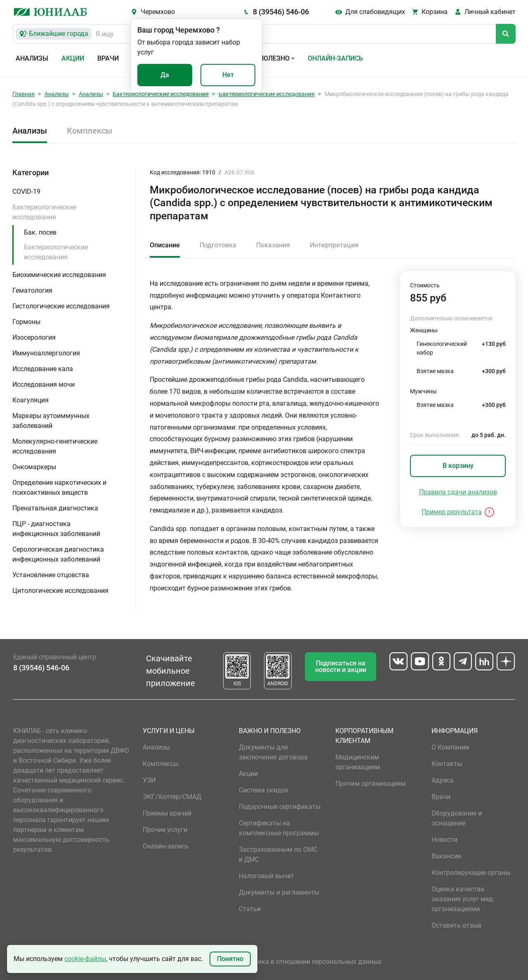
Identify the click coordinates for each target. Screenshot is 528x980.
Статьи (250, 909)
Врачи (108, 58)
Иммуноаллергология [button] (46, 353)
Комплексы (90, 131)
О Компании (450, 747)
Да (165, 75)
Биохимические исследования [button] (59, 275)
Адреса (443, 780)
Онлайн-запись (335, 58)
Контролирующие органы (471, 873)
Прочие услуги (165, 830)
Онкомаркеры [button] (34, 467)
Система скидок (264, 790)
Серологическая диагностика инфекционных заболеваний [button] (58, 554)
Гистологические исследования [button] (61, 306)
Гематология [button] (32, 290)
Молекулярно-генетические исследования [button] (55, 446)
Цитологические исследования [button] (60, 591)
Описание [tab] (165, 245)
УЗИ (149, 780)
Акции (73, 58)
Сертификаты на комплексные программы (279, 828)
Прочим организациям (371, 784)
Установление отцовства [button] (51, 575)
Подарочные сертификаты (280, 807)
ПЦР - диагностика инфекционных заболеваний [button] (56, 529)
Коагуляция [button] (31, 400)
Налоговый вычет (266, 876)
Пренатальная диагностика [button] (55, 508)
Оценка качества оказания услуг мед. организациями (463, 899)
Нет (228, 75)
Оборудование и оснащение (457, 818)
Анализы (32, 58)
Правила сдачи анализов (458, 492)
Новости (444, 840)
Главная (24, 94)
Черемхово (158, 12)
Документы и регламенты (279, 892)
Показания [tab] (273, 245)
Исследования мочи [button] (44, 384)
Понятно (230, 959)
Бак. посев (40, 232)
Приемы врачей (167, 813)
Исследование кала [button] (43, 369)
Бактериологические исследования (161, 94)
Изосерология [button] (34, 337)
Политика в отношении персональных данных (310, 962)
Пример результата (452, 512)
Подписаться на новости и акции (341, 666)
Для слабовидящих (375, 12)
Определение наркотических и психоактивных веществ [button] (59, 488)
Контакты (447, 764)
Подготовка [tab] (218, 245)
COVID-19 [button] (26, 192)
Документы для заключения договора (273, 752)
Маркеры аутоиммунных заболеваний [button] (51, 421)
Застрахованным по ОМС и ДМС (278, 854)
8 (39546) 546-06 (281, 12)
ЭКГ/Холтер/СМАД (172, 797)
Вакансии (446, 856)
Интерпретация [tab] (334, 245)
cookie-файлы (85, 959)
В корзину (458, 466)
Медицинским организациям (358, 762)
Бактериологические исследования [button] (44, 212)
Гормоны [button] (26, 322)
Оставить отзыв (456, 925)
